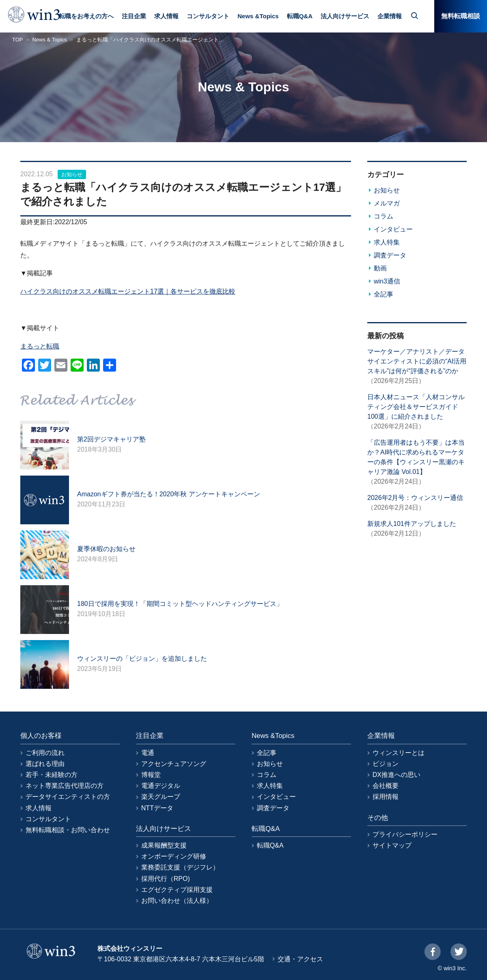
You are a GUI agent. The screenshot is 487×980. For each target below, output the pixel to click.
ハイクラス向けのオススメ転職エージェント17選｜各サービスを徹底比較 (128, 291)
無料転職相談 (461, 16)
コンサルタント (208, 16)
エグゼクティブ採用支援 (177, 890)
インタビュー (393, 229)
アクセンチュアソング (174, 764)
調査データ (390, 255)
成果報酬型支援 (164, 845)
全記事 (384, 294)
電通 (148, 753)
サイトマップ (392, 845)
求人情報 (166, 16)
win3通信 (387, 281)
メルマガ (387, 203)
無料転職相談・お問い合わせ (68, 830)
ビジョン (386, 764)
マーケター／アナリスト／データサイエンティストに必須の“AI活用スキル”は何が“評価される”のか (417, 361)
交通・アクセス (300, 959)
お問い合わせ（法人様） (177, 901)
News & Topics (50, 40)
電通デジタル (161, 786)
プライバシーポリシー (405, 834)
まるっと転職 (40, 346)
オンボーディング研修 (174, 856)
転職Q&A (300, 16)
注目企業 (134, 16)
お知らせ (72, 174)
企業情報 (390, 16)
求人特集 (387, 242)
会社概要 (386, 786)
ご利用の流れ (45, 753)
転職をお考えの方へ (86, 16)
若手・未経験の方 (52, 775)
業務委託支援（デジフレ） (180, 867)
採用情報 (386, 797)
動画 (380, 268)
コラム (384, 216)
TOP (18, 40)
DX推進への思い (396, 775)
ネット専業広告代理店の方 (65, 786)
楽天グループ (161, 797)
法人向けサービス (345, 16)
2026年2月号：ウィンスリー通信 (415, 498)
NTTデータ (157, 808)
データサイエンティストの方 (68, 797)
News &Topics (258, 16)
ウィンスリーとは (399, 753)
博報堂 (151, 775)
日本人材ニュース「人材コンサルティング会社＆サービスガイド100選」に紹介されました (416, 407)
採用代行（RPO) (166, 879)
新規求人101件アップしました (412, 524)
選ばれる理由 (45, 764)
